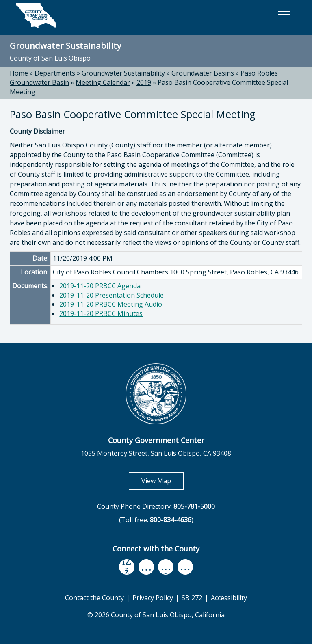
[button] (284, 14)
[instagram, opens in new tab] (185, 567)
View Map (162, 481)
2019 (144, 82)
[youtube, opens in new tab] (146, 567)
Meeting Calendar (103, 82)
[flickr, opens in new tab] (166, 567)
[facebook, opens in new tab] (127, 567)
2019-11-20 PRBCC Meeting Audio (111, 304)
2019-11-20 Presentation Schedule (112, 295)
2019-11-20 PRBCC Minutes (101, 313)
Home (19, 73)
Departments (55, 73)
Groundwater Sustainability (65, 45)
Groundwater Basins (203, 73)
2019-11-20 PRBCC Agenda (100, 286)
